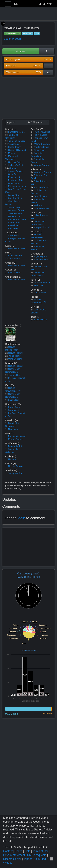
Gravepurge (14, 183)
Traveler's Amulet (42, 132)
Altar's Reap (39, 150)
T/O (16, 4)
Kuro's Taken (40, 293)
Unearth (12, 459)
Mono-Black (28, 33)
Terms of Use (41, 851)
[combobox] (17, 122)
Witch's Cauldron (42, 144)
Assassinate (14, 144)
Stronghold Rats (16, 473)
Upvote (21, 51)
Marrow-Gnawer (41, 165)
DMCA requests (37, 855)
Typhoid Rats (14, 356)
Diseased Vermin (42, 283)
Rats (37, 33)
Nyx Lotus (13, 429)
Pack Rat (38, 205)
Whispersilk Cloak (17, 248)
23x (7, 168)
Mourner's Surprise (43, 172)
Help (27, 851)
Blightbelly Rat (40, 256)
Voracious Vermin (42, 187)
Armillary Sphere (41, 147)
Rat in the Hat (40, 135)
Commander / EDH (13, 33)
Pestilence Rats (16, 180)
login (21, 518)
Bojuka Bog (14, 400)
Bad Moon (13, 228)
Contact (8, 851)
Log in (50, 4)
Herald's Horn (15, 216)
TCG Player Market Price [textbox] (39, 122)
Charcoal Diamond (17, 150)
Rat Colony (15, 207)
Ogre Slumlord (40, 196)
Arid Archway (14, 273)
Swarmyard (14, 236)
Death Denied (15, 147)
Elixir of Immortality (17, 186)
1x (6, 132)
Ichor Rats (38, 286)
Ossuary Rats (15, 162)
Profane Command (17, 436)
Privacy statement (14, 855)
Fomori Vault (14, 225)
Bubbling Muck (15, 198)
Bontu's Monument (17, 219)
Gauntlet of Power (17, 210)
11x (7, 207)
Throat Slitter (14, 375)
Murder (12, 153)
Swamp (13, 168)
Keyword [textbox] (11, 122)
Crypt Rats (13, 174)
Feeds (19, 851)
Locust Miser (14, 195)
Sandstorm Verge (16, 132)
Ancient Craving (16, 171)
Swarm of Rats (15, 213)
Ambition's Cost (15, 165)
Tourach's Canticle (17, 141)
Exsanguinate (15, 177)
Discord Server (12, 859)
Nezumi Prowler (16, 353)
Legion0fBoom (13, 39)
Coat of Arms (14, 222)
